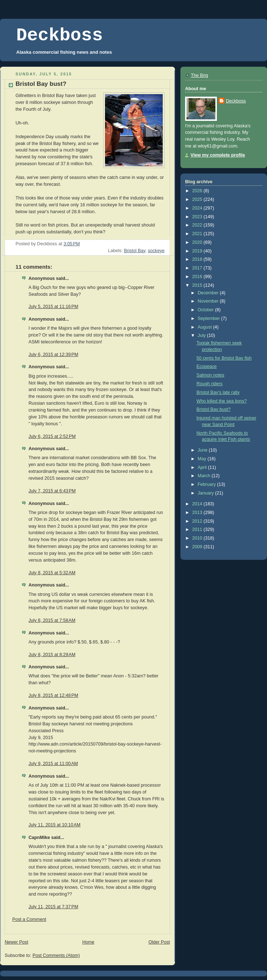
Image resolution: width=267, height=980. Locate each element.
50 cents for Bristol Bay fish (224, 358)
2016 (198, 277)
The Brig (200, 75)
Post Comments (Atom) (56, 955)
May (203, 459)
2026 (198, 191)
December (209, 293)
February (207, 484)
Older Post (159, 942)
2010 (198, 538)
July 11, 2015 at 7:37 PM (53, 907)
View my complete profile (218, 155)
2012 (198, 521)
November (209, 301)
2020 (198, 242)
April (203, 467)
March (205, 476)
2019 (198, 251)
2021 (198, 234)
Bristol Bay (134, 251)
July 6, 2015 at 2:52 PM (52, 436)
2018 (198, 259)
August (205, 327)
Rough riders (210, 384)
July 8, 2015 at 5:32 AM (52, 573)
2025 (198, 199)
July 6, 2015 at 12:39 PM (53, 355)
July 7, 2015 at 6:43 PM (52, 491)
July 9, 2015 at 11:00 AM (53, 764)
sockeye (156, 251)
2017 (198, 268)
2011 (198, 529)
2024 (198, 208)
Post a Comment (29, 919)
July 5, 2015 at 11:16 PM (53, 307)
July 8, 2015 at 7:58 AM (52, 620)
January (206, 493)
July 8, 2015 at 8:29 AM (52, 655)
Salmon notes (211, 375)
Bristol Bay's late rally (218, 392)
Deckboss (60, 36)
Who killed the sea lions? (222, 401)
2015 (198, 285)
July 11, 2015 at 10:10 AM (54, 825)
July (202, 335)
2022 (198, 225)
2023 (198, 217)
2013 (198, 513)
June (203, 450)
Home (88, 942)
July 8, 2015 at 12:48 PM (53, 695)
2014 (198, 504)
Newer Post (16, 942)
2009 (198, 547)
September (209, 318)
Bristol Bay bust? (214, 409)
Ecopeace (207, 366)
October (206, 310)
